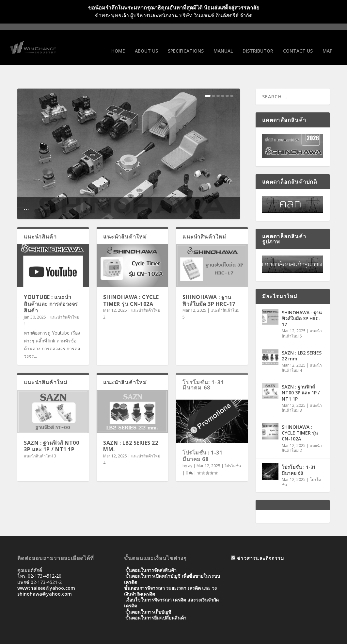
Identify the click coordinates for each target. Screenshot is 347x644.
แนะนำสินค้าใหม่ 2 (302, 430)
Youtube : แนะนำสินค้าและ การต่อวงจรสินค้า (51, 286)
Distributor (258, 44)
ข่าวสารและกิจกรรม (260, 540)
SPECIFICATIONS (186, 44)
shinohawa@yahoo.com (45, 576)
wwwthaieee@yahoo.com (46, 570)
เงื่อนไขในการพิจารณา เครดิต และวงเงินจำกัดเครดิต (171, 585)
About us (146, 44)
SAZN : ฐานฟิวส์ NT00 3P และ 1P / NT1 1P (51, 428)
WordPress (124, 636)
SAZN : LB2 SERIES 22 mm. (131, 428)
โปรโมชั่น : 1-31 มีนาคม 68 (202, 438)
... (27, 189)
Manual (223, 44)
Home (118, 44)
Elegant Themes (62, 636)
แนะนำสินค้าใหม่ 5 (302, 316)
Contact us (298, 44)
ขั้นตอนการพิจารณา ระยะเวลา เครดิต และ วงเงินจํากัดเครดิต (170, 573)
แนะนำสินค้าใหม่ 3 (40, 438)
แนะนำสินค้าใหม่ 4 (302, 350)
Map (327, 44)
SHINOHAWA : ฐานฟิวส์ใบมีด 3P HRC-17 (209, 282)
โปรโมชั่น (233, 448)
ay (190, 448)
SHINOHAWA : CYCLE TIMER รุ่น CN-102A (131, 282)
